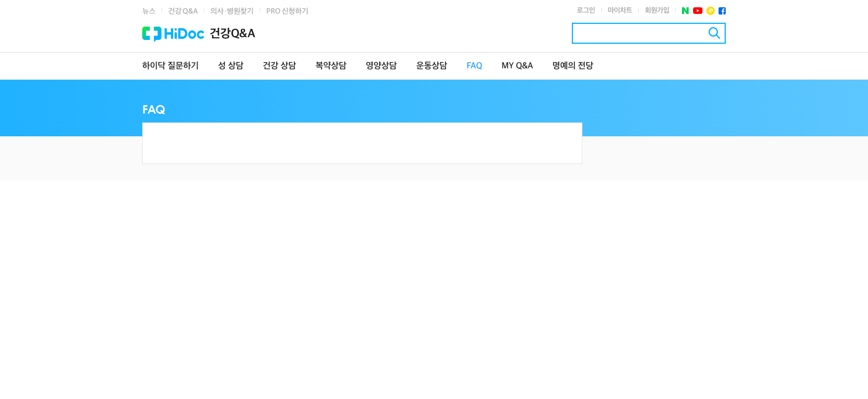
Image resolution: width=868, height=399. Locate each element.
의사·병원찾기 (232, 11)
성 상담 (231, 66)
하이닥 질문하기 (170, 66)
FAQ (474, 66)
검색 (714, 33)
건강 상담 (280, 66)
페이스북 (722, 11)
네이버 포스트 (686, 11)
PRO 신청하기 (287, 11)
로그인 (586, 11)
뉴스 (149, 11)
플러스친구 (711, 11)
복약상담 (331, 66)
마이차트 (620, 11)
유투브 (698, 11)
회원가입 (657, 11)
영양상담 (381, 66)
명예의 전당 (573, 66)
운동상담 (432, 66)
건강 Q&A (183, 11)
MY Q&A (517, 66)
